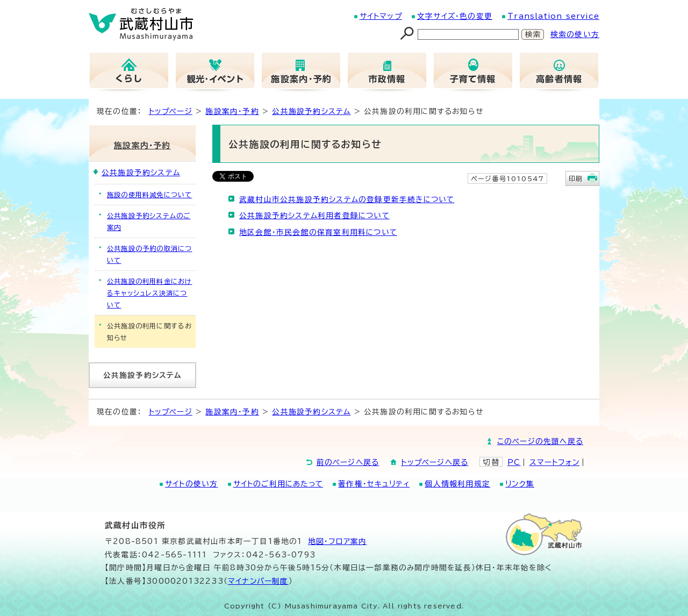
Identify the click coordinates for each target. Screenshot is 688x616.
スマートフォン (554, 462)
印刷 (576, 178)
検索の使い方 (575, 34)
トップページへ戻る (435, 462)
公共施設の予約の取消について (149, 254)
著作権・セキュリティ (374, 484)
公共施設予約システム (311, 111)
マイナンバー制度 (258, 581)
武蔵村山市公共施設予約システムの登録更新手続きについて (347, 199)
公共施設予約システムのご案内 (149, 221)
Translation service (553, 16)
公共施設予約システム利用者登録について (314, 216)
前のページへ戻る (348, 462)
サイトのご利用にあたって (278, 484)
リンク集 (520, 484)
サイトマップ (381, 16)
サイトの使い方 (191, 484)
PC (514, 462)
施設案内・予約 (232, 111)
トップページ (171, 111)
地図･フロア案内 (338, 541)
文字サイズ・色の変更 (455, 16)
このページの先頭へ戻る (540, 441)
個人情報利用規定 (457, 484)
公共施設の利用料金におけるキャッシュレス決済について (149, 293)
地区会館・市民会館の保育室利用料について (318, 232)
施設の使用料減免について (149, 195)
